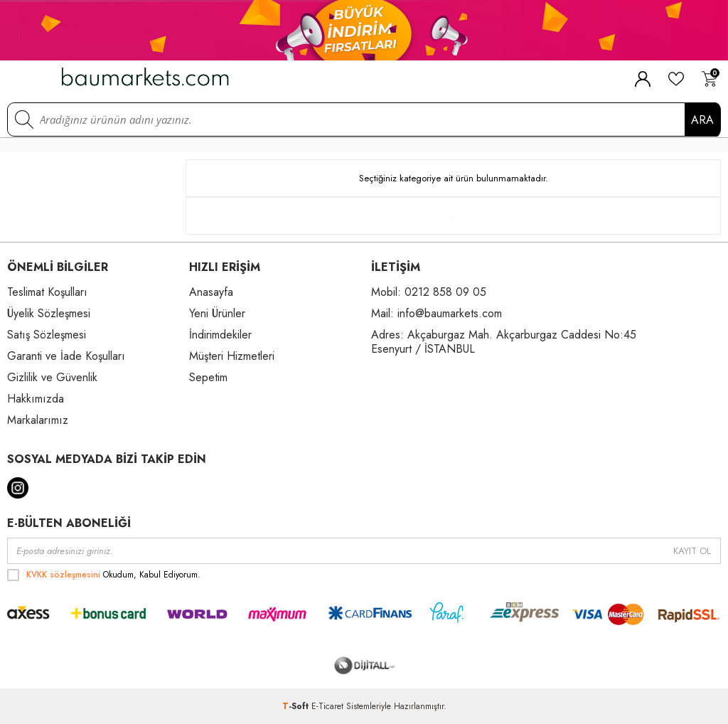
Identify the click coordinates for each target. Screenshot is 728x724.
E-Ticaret (327, 706)
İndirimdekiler (220, 335)
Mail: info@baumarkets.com (437, 313)
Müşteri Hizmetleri (232, 356)
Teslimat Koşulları (47, 292)
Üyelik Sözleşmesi (49, 313)
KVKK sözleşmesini (63, 575)
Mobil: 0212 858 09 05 (429, 292)
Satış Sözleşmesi (47, 335)
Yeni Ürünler (217, 313)
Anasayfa (211, 292)
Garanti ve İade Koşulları (66, 356)
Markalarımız (38, 420)
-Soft (297, 706)
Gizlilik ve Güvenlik (52, 377)
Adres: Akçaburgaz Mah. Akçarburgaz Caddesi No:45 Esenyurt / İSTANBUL (504, 342)
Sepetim (208, 377)
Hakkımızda (36, 399)
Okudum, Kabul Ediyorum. (104, 575)
